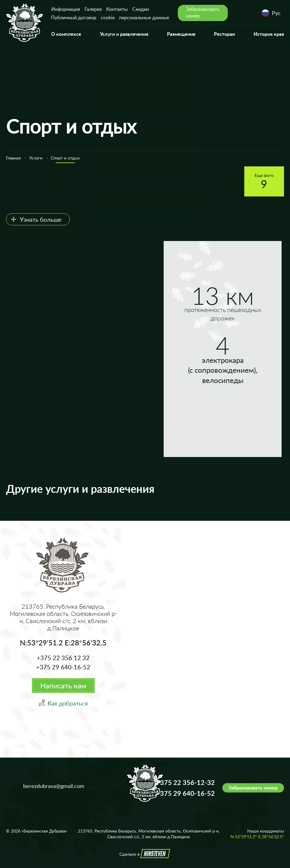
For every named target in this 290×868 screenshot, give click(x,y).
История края (269, 34)
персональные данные (144, 17)
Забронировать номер (253, 788)
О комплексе (66, 34)
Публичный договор (74, 17)
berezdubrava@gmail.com (54, 786)
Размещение (181, 34)
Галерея (93, 9)
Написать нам (63, 686)
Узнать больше (41, 219)
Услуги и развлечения (124, 34)
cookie (108, 17)
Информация (66, 9)
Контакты (117, 9)
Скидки (141, 9)
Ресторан (224, 34)
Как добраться (68, 703)
